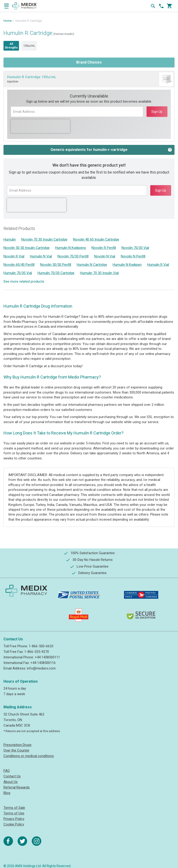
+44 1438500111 (47, 657)
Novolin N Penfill (133, 256)
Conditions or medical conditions (29, 756)
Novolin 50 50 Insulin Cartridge (27, 248)
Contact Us (12, 776)
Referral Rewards (17, 787)
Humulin (10, 239)
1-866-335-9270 (37, 652)
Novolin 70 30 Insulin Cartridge (44, 239)
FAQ (7, 771)
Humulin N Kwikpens (71, 248)
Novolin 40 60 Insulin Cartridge (96, 239)
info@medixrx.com (41, 668)
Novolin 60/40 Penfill (19, 265)
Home (8, 21)
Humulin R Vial (158, 265)
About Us (11, 782)
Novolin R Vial (14, 256)
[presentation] (40, 126)
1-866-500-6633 (41, 646)
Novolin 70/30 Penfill (73, 256)
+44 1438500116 (43, 663)
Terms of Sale (14, 808)
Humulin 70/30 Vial (18, 273)
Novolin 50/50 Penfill (56, 265)
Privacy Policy (14, 819)
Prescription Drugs (17, 745)
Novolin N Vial (105, 256)
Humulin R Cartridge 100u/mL (32, 77)
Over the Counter (16, 750)
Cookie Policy (14, 824)
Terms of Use (14, 813)
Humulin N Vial (41, 256)
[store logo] (24, 6)
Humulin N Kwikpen (127, 265)
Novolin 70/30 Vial (135, 248)
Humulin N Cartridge (92, 265)
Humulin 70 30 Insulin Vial (99, 273)
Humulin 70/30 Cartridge (56, 273)
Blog (7, 793)
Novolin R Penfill (104, 248)
